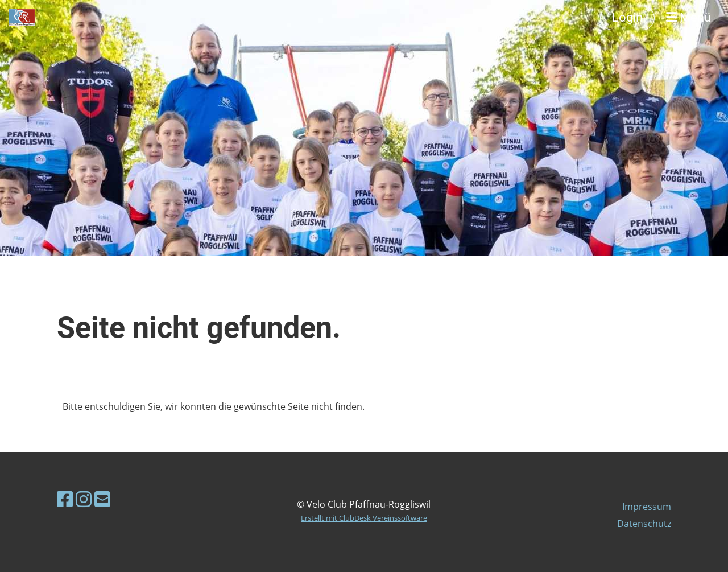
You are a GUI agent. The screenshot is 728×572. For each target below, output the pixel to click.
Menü (688, 17)
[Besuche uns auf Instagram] (84, 499)
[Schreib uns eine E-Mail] (102, 499)
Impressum (647, 507)
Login (627, 17)
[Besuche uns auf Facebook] (65, 499)
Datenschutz (644, 524)
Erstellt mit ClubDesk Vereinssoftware (364, 518)
